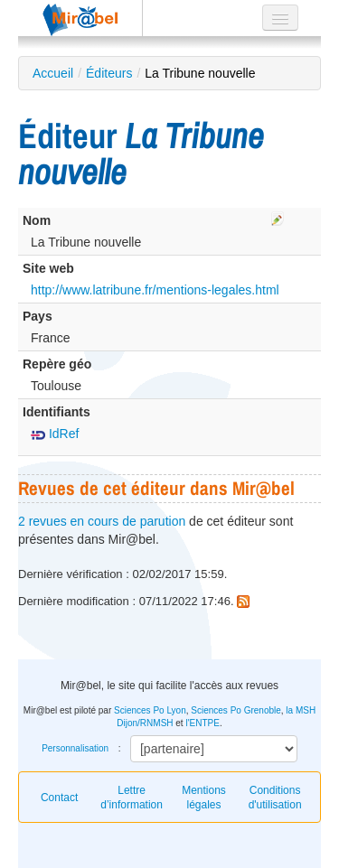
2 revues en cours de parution (102, 521)
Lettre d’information (132, 798)
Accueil (53, 73)
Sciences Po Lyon (150, 710)
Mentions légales (204, 798)
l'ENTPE (202, 723)
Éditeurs (109, 73)
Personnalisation (75, 748)
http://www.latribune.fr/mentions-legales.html (155, 290)
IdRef (55, 434)
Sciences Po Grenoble (236, 710)
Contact (59, 798)
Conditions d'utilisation (275, 798)
